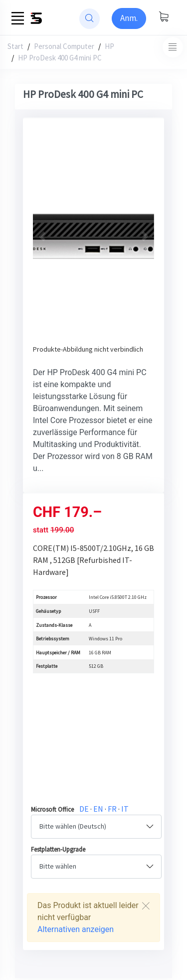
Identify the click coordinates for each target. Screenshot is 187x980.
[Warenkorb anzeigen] (164, 17)
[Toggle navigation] (173, 47)
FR (112, 809)
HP (109, 46)
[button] (42, 236)
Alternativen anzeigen (76, 929)
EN (98, 809)
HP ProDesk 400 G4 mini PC (60, 58)
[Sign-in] (129, 18)
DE (84, 809)
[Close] (146, 906)
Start (15, 46)
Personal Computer (64, 46)
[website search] (90, 19)
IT (125, 809)
